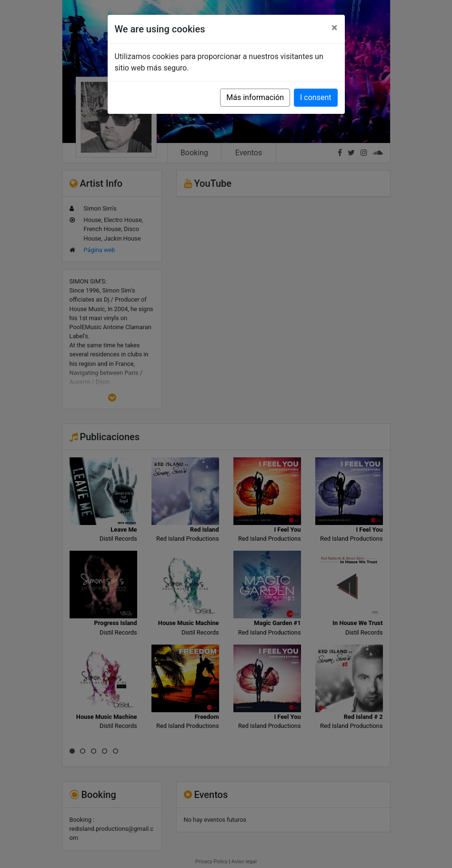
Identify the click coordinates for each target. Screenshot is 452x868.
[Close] (335, 28)
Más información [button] (255, 97)
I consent (316, 97)
